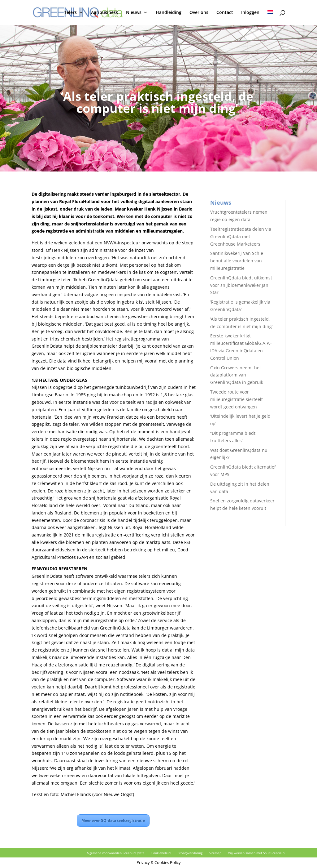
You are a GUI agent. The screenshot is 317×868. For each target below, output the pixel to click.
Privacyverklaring (190, 853)
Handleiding (169, 13)
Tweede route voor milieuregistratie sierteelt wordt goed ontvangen (237, 399)
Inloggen (250, 13)
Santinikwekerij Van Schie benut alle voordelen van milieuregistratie (237, 261)
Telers (70, 13)
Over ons (199, 13)
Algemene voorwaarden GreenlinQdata (116, 853)
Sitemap (215, 853)
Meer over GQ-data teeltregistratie (113, 820)
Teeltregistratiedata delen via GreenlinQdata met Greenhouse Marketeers (241, 236)
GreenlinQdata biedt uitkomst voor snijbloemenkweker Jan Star (241, 285)
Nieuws (134, 13)
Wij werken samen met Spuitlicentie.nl (257, 853)
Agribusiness (104, 13)
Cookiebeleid (161, 853)
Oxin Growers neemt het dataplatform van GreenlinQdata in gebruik (237, 375)
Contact (225, 13)
